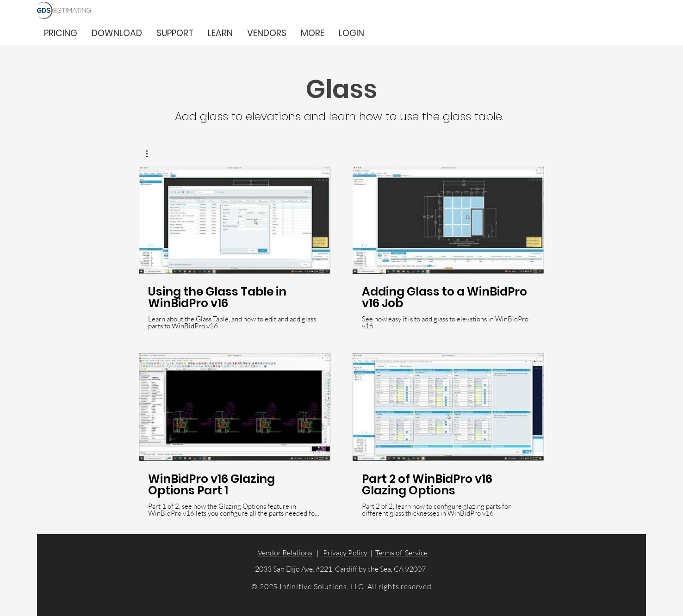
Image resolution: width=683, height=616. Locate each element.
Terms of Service (401, 553)
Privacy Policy (345, 553)
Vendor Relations (285, 553)
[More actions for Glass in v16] (152, 154)
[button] (312, 33)
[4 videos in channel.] (341, 342)
